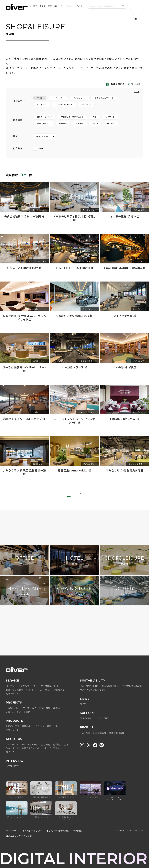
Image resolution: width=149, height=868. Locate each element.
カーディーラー (58, 98)
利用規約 (78, 831)
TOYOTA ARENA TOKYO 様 (74, 268)
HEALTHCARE (25, 591)
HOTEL (74, 561)
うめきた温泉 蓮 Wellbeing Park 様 (24, 369)
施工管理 (111, 124)
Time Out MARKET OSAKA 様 (125, 268)
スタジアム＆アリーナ (104, 98)
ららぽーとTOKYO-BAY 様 (24, 268)
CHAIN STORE (74, 591)
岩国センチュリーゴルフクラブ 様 (24, 419)
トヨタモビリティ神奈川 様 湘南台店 (74, 218)
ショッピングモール (64, 105)
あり (38, 149)
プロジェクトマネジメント (72, 117)
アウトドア (86, 105)
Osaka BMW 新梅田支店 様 (74, 316)
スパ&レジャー (80, 98)
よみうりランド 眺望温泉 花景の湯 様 (24, 472)
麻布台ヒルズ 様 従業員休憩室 (125, 471)
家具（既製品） (44, 124)
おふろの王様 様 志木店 (125, 217)
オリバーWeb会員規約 (58, 831)
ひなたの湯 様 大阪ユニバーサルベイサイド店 (24, 318)
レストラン (42, 105)
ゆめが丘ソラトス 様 (74, 367)
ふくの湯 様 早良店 (125, 367)
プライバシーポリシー (31, 831)
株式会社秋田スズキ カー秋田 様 (24, 217)
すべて (40, 98)
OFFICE (25, 561)
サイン (95, 124)
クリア (137, 92)
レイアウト (110, 117)
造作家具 (63, 124)
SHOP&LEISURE (124, 561)
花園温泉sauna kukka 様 (74, 471)
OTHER (124, 591)
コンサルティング (45, 117)
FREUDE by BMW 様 (125, 419)
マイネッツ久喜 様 (125, 316)
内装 (94, 117)
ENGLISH (11, 831)
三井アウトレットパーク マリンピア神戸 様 (74, 421)
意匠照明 (79, 124)
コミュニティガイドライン (19, 836)
